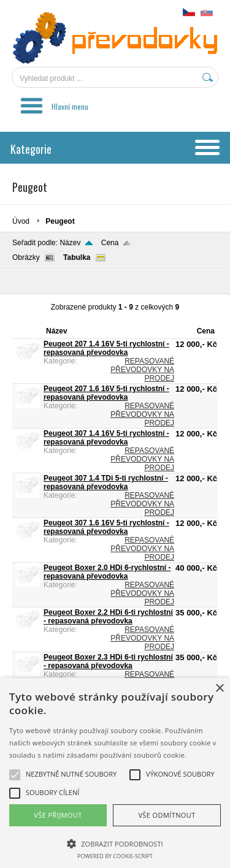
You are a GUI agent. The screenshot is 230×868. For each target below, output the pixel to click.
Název (70, 243)
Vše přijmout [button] (58, 815)
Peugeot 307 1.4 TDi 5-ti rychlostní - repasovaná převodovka (106, 482)
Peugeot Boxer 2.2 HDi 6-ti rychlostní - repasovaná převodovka (108, 617)
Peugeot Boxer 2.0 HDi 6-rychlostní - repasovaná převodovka (107, 572)
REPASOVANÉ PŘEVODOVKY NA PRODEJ (142, 370)
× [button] (219, 689)
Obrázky (26, 257)
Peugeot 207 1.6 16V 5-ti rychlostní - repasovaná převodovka (106, 393)
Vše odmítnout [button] (167, 815)
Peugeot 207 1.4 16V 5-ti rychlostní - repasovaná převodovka (106, 348)
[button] (115, 843)
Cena (110, 243)
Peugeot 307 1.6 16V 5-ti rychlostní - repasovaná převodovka (106, 527)
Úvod (21, 221)
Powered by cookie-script (115, 856)
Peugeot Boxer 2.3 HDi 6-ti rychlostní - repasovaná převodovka (108, 661)
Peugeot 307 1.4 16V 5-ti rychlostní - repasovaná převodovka (106, 438)
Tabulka (77, 257)
